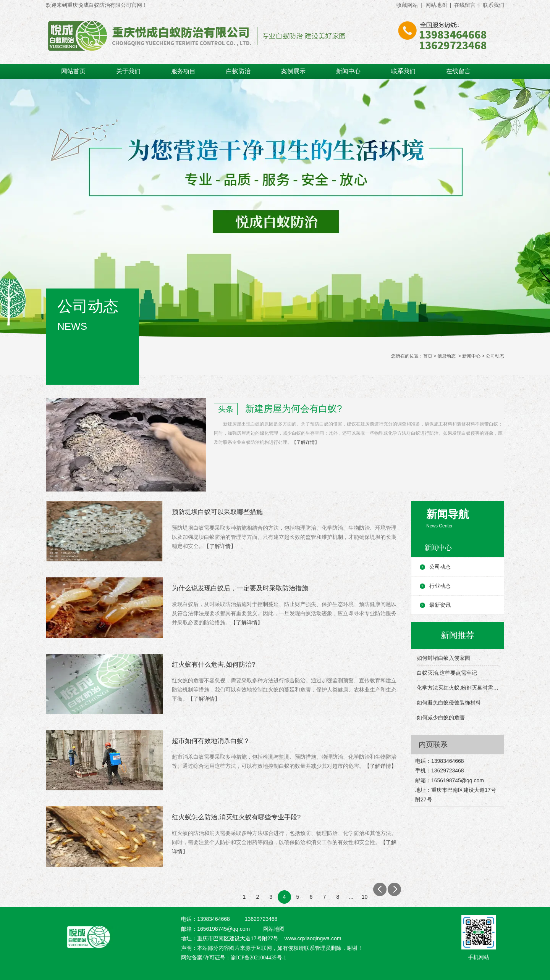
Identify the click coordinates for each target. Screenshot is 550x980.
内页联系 (433, 744)
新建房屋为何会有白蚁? (294, 409)
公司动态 (440, 567)
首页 (428, 356)
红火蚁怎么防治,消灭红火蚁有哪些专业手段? (236, 817)
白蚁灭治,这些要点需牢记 (447, 673)
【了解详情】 (306, 442)
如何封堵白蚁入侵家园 (443, 658)
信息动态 (446, 356)
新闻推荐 (458, 635)
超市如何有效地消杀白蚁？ (211, 741)
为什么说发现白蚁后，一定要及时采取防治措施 (240, 588)
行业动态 (440, 586)
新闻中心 (348, 71)
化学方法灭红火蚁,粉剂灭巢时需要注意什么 (458, 688)
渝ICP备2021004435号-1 (258, 958)
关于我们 (128, 71)
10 (365, 897)
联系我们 (493, 5)
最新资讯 (440, 605)
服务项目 (183, 71)
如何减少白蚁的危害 (441, 717)
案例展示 (293, 71)
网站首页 (73, 71)
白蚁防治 (238, 71)
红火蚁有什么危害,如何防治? (214, 665)
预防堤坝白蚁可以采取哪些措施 (217, 512)
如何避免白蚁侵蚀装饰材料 (449, 703)
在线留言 (465, 5)
